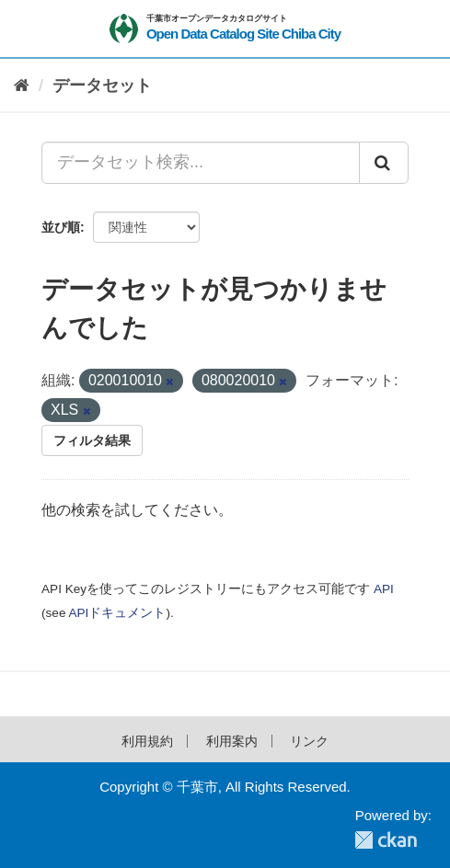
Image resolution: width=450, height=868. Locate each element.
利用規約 (147, 741)
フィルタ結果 (92, 440)
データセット (102, 86)
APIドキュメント (117, 613)
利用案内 (232, 741)
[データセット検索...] (201, 163)
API (384, 589)
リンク (309, 741)
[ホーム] (22, 86)
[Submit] (384, 163)
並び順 (61, 227)
